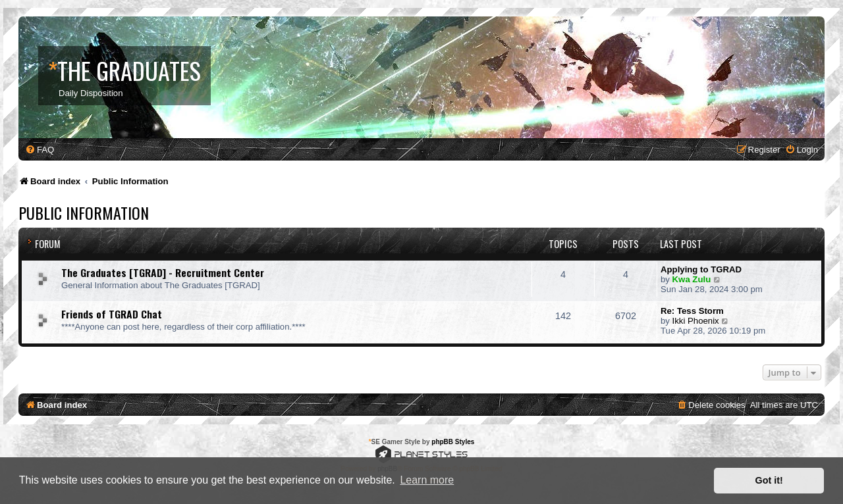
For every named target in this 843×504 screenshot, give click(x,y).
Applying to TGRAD (701, 269)
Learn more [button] (427, 480)
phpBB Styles (453, 442)
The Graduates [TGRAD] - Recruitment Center (163, 272)
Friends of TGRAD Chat (112, 314)
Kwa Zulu (692, 279)
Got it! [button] (769, 480)
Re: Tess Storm (692, 311)
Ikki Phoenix (696, 321)
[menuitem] (40, 150)
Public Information (84, 213)
